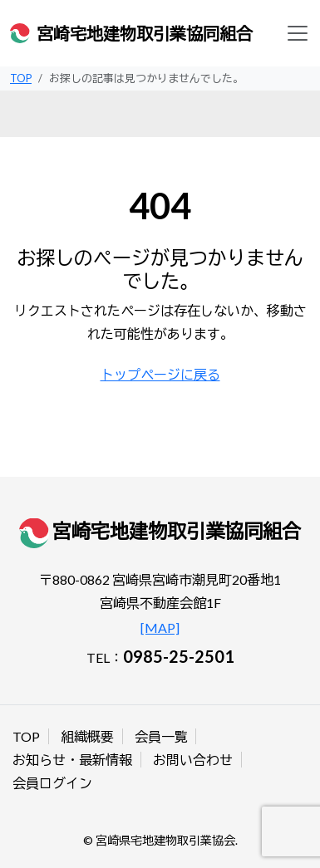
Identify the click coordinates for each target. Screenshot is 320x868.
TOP (26, 736)
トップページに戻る (160, 374)
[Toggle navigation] (298, 33)
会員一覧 (161, 736)
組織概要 (87, 736)
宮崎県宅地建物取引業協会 (165, 840)
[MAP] (160, 628)
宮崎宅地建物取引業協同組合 (145, 33)
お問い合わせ (193, 760)
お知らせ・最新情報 (72, 760)
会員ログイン (52, 783)
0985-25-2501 (179, 656)
